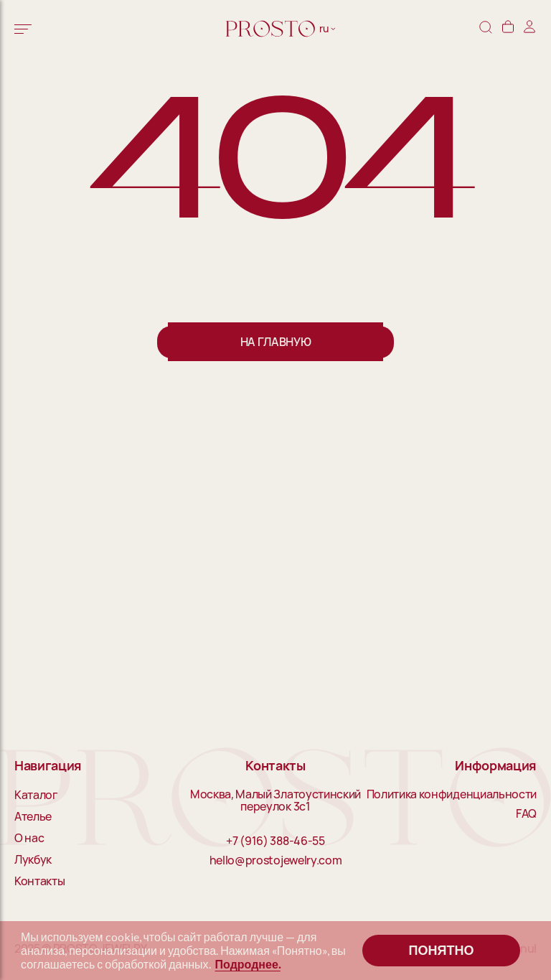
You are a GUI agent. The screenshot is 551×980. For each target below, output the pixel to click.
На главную (276, 342)
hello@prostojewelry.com (276, 861)
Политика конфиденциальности (452, 795)
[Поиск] (486, 28)
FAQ (526, 814)
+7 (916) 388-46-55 (275, 841)
